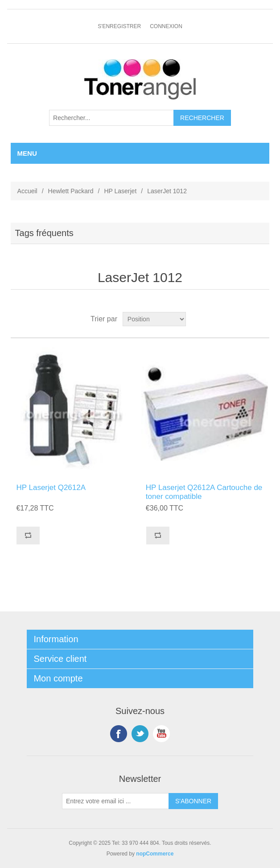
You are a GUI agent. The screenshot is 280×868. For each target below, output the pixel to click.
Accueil (27, 191)
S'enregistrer (119, 26)
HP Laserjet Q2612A (51, 488)
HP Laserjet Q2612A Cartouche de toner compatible (204, 492)
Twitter (140, 734)
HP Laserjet (120, 191)
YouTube (161, 734)
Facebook (119, 734)
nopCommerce (155, 854)
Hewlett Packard (71, 191)
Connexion (166, 26)
